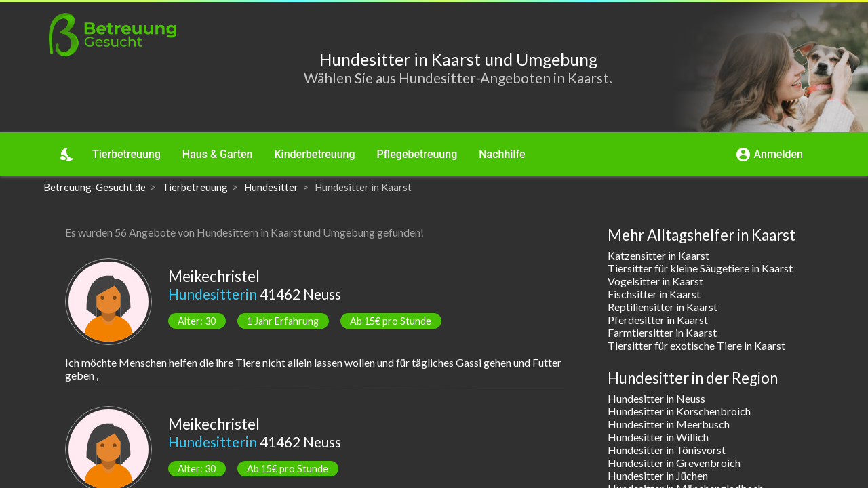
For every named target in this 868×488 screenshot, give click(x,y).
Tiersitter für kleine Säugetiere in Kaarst (700, 268)
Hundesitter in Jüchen (658, 475)
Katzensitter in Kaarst (658, 255)
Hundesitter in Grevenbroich (674, 463)
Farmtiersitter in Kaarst (662, 332)
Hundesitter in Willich (658, 437)
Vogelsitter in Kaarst (655, 281)
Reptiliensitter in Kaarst (663, 307)
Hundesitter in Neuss (656, 398)
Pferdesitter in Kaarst (658, 320)
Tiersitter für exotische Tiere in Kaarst (696, 345)
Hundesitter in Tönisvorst (667, 450)
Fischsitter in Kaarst (654, 294)
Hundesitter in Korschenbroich (679, 411)
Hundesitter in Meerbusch (669, 424)
